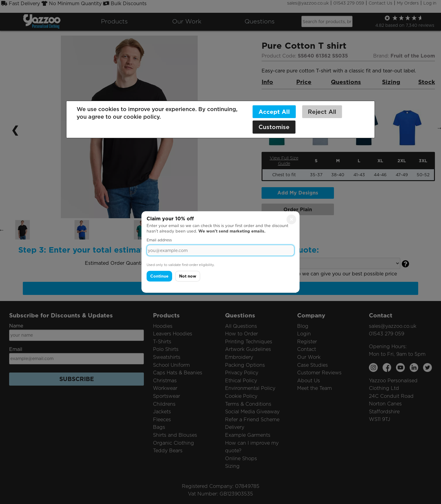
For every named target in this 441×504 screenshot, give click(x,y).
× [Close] (292, 219)
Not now (188, 276)
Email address (159, 240)
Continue (159, 276)
